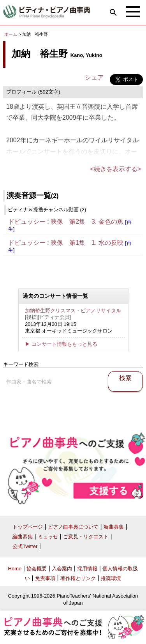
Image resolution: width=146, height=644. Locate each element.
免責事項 (45, 578)
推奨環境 (111, 578)
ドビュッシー (27, 222)
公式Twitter (25, 546)
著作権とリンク (78, 578)
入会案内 (62, 569)
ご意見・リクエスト (86, 537)
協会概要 (37, 569)
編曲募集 (23, 537)
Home (15, 569)
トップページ (28, 527)
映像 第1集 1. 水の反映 (87, 243)
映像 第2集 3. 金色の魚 (87, 222)
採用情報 (87, 569)
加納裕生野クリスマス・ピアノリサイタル (73, 310)
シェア (94, 77)
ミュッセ (48, 537)
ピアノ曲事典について (73, 527)
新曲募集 (114, 527)
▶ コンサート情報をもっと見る (61, 344)
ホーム (11, 34)
